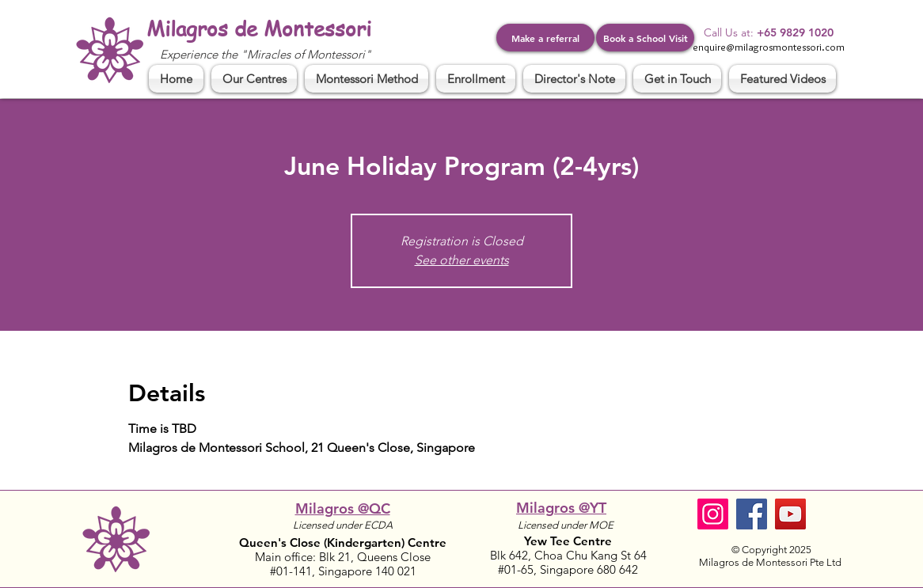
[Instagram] (713, 514)
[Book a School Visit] (645, 38)
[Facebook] (752, 514)
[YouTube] (790, 514)
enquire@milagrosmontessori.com (769, 47)
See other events (462, 260)
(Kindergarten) (366, 542)
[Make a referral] (545, 38)
